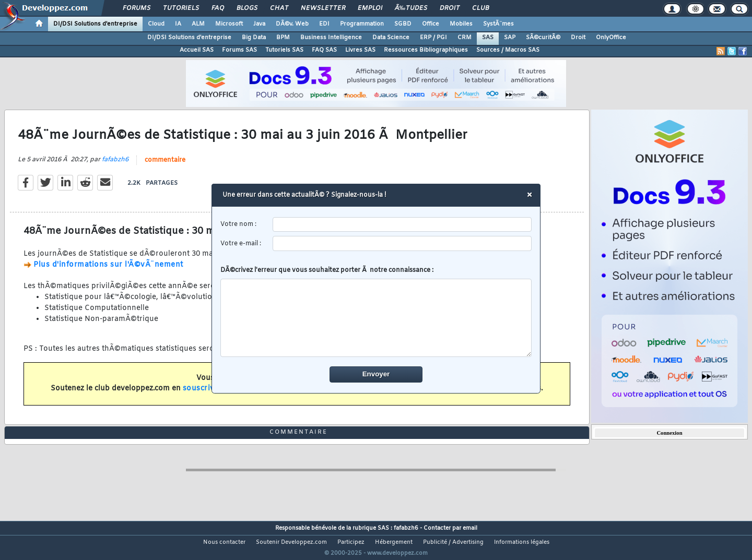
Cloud (156, 24)
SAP (510, 38)
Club (480, 8)
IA (178, 24)
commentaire (165, 167)
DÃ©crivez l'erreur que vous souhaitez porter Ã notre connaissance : (376, 312)
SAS (488, 38)
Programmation (362, 24)
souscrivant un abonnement (236, 395)
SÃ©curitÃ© (543, 38)
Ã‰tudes (411, 8)
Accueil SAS (197, 50)
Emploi (370, 8)
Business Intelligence (331, 38)
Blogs (247, 8)
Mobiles (461, 24)
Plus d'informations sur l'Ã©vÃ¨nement (108, 271)
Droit (450, 8)
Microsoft (229, 24)
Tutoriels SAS (284, 50)
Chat (279, 8)
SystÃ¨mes (498, 24)
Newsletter (323, 8)
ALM (198, 24)
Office (431, 24)
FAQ (218, 8)
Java (259, 24)
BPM (283, 38)
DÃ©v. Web (292, 24)
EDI (324, 24)
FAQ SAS (324, 50)
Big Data (254, 38)
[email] (402, 243)
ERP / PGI (433, 38)
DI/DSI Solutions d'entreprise (95, 24)
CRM (465, 38)
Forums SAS (239, 50)
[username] (402, 225)
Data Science (391, 38)
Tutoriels (181, 8)
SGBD (403, 24)
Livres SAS (360, 50)
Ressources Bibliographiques (426, 50)
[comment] (376, 318)
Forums (137, 8)
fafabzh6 (115, 166)
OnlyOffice (611, 38)
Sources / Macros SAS (508, 50)
